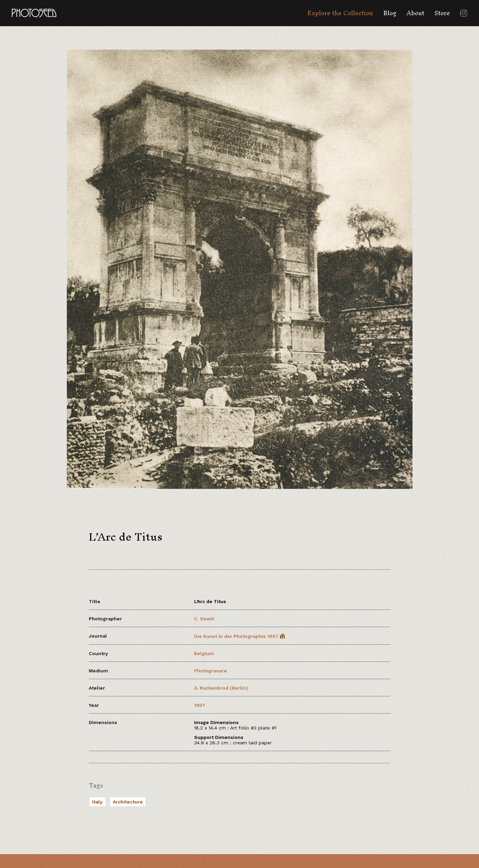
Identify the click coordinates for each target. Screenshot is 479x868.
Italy (97, 802)
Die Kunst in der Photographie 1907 (240, 636)
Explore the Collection (340, 13)
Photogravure (210, 671)
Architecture (128, 802)
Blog (390, 13)
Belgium (204, 653)
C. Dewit (204, 619)
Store (442, 13)
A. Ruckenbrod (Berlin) (221, 688)
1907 (200, 705)
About (415, 13)
